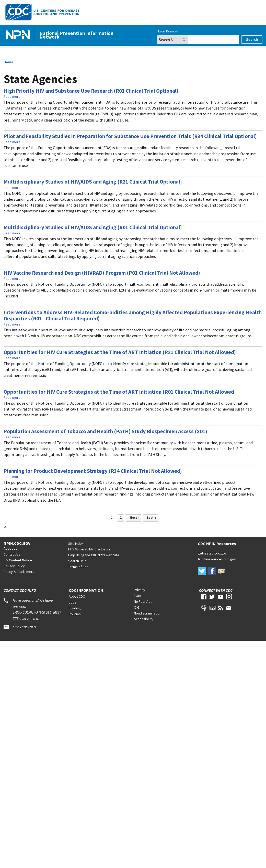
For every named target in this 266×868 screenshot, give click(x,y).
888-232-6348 (30, 619)
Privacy (140, 590)
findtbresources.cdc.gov (217, 559)
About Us (10, 548)
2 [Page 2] (121, 518)
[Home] (19, 35)
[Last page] (151, 518)
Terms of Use (78, 567)
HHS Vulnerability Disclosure (89, 549)
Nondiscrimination (148, 613)
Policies (75, 614)
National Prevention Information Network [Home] (76, 35)
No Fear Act (143, 601)
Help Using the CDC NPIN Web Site (94, 555)
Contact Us (12, 554)
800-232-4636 (50, 612)
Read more (12, 97)
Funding (75, 608)
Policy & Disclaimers (19, 572)
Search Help (77, 561)
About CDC (77, 596)
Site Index (76, 544)
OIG (137, 607)
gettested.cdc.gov (212, 553)
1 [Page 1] (112, 518)
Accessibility (144, 619)
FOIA (137, 596)
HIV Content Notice (18, 560)
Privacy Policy (14, 566)
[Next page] (134, 518)
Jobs (73, 602)
